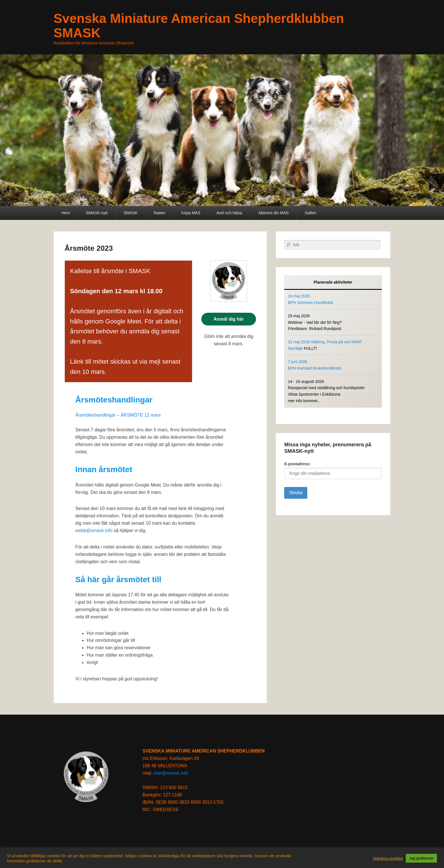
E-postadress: (333, 471)
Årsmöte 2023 (89, 248)
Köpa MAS (191, 213)
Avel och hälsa (229, 213)
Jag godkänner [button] (421, 858)
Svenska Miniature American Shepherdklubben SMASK (199, 26)
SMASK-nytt (97, 213)
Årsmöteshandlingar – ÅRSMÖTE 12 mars (118, 415)
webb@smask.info (94, 531)
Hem (66, 213)
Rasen (159, 213)
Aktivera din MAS (273, 213)
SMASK (131, 213)
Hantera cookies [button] (388, 858)
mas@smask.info (171, 773)
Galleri (310, 213)
